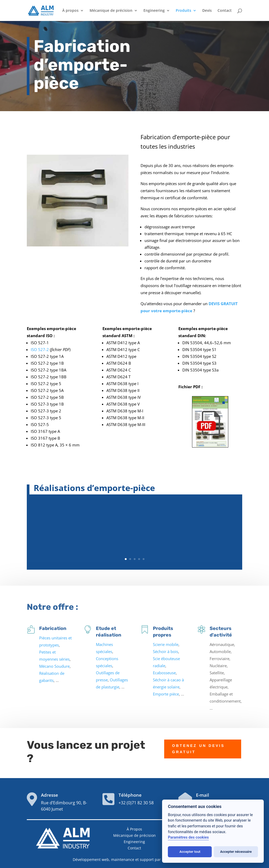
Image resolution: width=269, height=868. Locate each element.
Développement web (91, 859)
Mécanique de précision (111, 11)
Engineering (154, 11)
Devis (207, 11)
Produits (183, 11)
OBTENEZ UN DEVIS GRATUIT (198, 739)
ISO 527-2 (40, 349)
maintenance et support (132, 859)
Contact (225, 11)
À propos (70, 11)
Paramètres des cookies (188, 837)
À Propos (134, 829)
